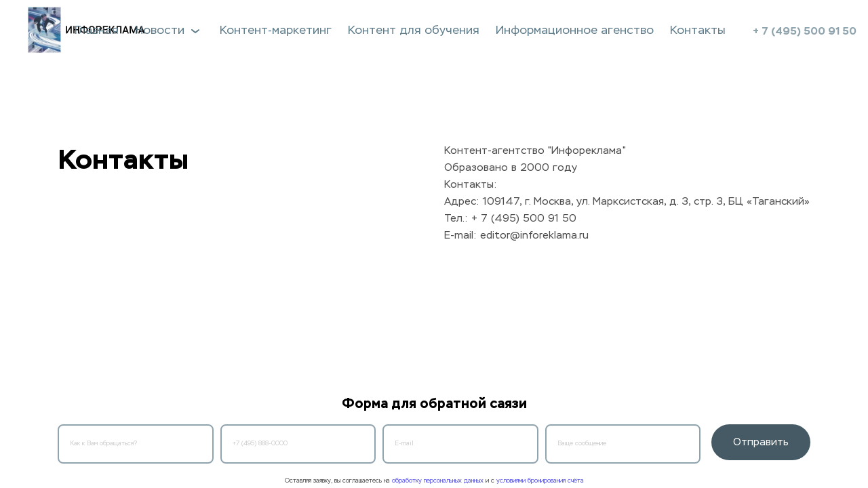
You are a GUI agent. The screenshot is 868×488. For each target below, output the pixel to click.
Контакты (698, 31)
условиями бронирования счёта (540, 481)
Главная (97, 31)
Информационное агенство (575, 31)
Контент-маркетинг (276, 31)
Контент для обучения (414, 31)
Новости (169, 30)
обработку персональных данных (438, 481)
